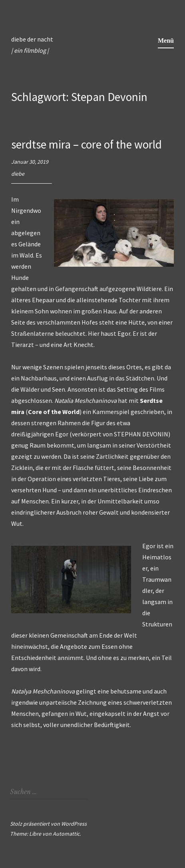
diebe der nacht (32, 39)
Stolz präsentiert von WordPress (48, 824)
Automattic (66, 834)
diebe (18, 174)
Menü (166, 41)
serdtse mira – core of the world (87, 144)
